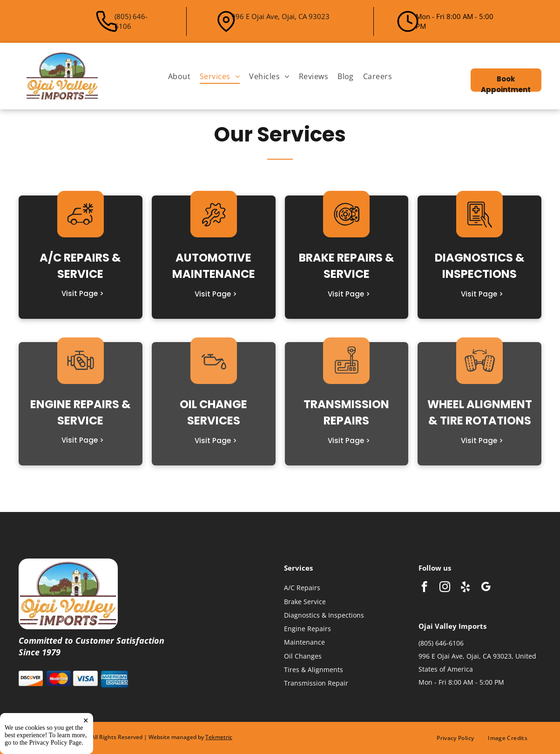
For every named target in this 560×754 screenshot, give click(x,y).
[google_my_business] (486, 588)
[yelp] (465, 588)
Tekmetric (219, 737)
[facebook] (424, 588)
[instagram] (445, 588)
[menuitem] (179, 76)
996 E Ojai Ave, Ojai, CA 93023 (280, 16)
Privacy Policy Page (56, 747)
